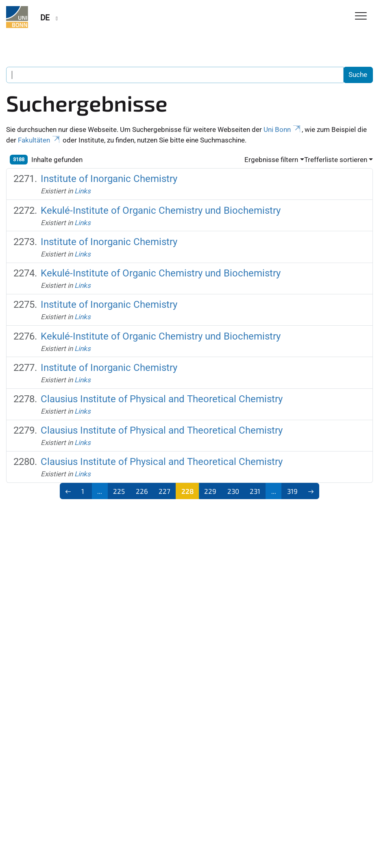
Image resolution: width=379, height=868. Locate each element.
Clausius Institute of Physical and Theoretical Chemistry (162, 399)
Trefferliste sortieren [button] (336, 160)
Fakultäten (39, 140)
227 (164, 491)
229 (210, 491)
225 (119, 491)
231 (255, 491)
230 (233, 491)
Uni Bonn (283, 129)
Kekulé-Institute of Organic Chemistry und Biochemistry (161, 210)
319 (292, 491)
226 (142, 491)
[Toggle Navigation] (361, 16)
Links (83, 191)
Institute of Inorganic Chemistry (109, 179)
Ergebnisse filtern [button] (271, 160)
